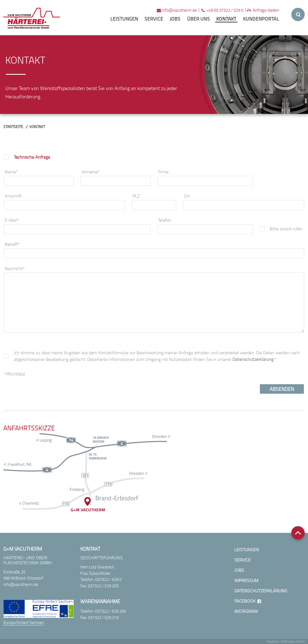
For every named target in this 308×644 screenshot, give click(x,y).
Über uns (198, 19)
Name (11, 172)
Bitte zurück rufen (286, 229)
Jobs (175, 19)
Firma (163, 172)
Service (154, 19)
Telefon (165, 220)
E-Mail (12, 220)
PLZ (136, 196)
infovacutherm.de (179, 10)
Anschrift (13, 196)
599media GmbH (293, 641)
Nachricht (15, 268)
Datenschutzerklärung (253, 359)
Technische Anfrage (32, 157)
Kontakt (226, 19)
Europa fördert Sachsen (24, 622)
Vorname (91, 172)
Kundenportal (261, 19)
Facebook (245, 601)
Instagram (246, 611)
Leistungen (124, 19)
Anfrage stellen (266, 10)
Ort (187, 196)
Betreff (12, 244)
